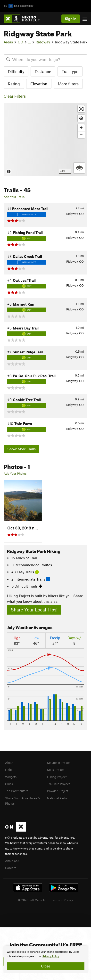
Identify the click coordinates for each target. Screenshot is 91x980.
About (9, 763)
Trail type (70, 71)
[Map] (45, 139)
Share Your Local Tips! (34, 610)
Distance (43, 71)
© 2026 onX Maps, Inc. (33, 900)
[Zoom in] (81, 128)
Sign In (71, 19)
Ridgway (43, 42)
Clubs (9, 784)
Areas (8, 42)
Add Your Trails (14, 197)
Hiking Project (57, 777)
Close (46, 966)
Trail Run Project (58, 784)
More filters (68, 84)
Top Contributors (17, 791)
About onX (12, 861)
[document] (45, 960)
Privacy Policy (51, 956)
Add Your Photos (15, 473)
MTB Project (56, 770)
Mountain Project (59, 763)
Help (8, 770)
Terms (56, 900)
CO (21, 42)
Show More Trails (21, 449)
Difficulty (16, 71)
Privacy (68, 900)
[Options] (79, 168)
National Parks (57, 798)
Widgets (11, 777)
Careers (11, 868)
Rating (14, 84)
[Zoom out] (81, 135)
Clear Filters (15, 96)
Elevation (39, 84)
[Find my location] (81, 118)
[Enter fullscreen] (81, 109)
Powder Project (58, 791)
